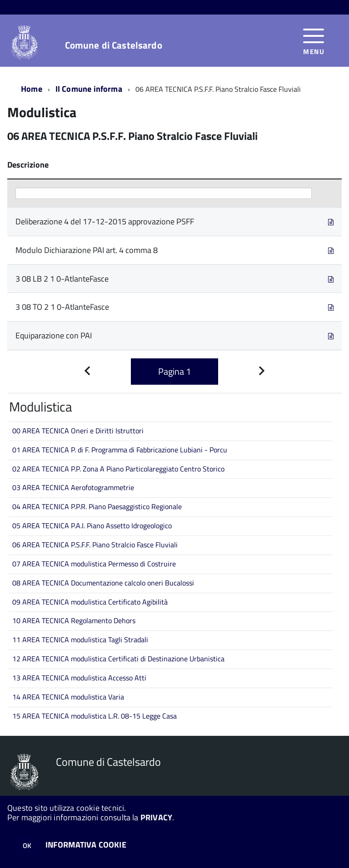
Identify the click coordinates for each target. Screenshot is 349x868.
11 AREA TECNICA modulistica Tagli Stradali (80, 640)
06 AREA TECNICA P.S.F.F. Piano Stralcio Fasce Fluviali (95, 545)
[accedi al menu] (314, 41)
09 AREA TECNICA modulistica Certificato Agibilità (90, 602)
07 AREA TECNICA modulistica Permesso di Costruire (94, 564)
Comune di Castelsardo (114, 45)
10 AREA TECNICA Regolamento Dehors (74, 620)
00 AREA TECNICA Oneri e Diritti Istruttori (78, 431)
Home (32, 89)
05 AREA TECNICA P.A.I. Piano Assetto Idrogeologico (92, 526)
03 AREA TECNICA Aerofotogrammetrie (73, 487)
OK (27, 846)
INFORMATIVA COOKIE (86, 845)
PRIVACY (156, 817)
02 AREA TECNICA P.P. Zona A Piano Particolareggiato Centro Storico (118, 469)
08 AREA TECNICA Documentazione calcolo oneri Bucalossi (103, 583)
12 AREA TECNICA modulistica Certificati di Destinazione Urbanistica (118, 659)
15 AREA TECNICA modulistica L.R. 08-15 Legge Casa (95, 716)
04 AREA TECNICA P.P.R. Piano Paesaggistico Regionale (97, 506)
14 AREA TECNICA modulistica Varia (68, 697)
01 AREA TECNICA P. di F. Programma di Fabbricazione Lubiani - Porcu (120, 450)
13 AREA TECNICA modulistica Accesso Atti (79, 678)
